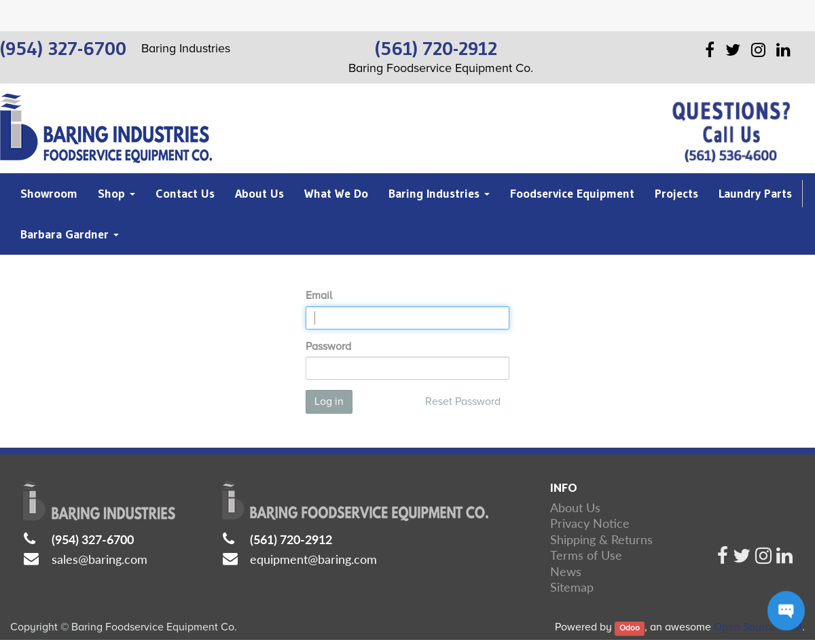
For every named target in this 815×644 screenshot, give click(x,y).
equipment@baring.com (313, 559)
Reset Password (463, 401)
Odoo (630, 628)
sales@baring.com (99, 559)
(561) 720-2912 (291, 539)
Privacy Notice (590, 523)
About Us (575, 507)
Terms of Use (586, 555)
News (566, 571)
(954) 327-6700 (93, 539)
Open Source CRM (758, 627)
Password (328, 346)
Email (319, 296)
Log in (329, 401)
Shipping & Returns (601, 539)
